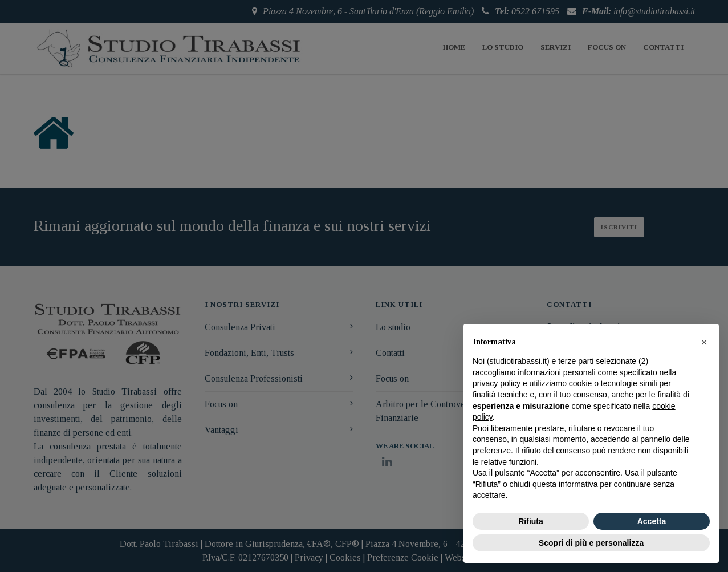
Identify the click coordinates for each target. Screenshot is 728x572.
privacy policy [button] (497, 383)
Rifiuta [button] (531, 521)
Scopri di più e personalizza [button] (591, 543)
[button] (704, 342)
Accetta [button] (652, 521)
